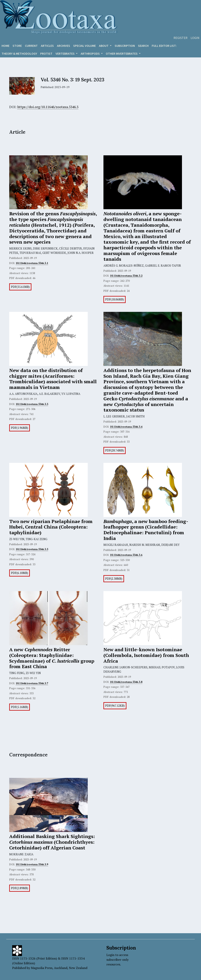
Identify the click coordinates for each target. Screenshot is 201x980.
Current (31, 46)
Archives (63, 46)
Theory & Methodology (19, 53)
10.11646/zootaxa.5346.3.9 (32, 864)
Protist (46, 53)
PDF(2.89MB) (20, 888)
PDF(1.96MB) (20, 428)
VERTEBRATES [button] (65, 53)
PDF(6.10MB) (20, 573)
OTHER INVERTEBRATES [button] (122, 53)
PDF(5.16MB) (20, 707)
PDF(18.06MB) (115, 299)
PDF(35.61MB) (20, 287)
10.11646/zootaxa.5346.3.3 (32, 404)
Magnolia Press (42, 968)
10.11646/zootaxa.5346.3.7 (32, 683)
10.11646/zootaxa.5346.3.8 (126, 682)
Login (195, 38)
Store (17, 46)
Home (5, 46)
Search (143, 46)
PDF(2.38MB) (114, 579)
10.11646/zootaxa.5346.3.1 (32, 263)
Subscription (125, 46)
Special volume (85, 46)
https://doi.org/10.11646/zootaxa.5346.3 (48, 107)
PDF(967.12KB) (115, 706)
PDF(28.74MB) (115, 450)
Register (180, 38)
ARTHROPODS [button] (90, 53)
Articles (47, 46)
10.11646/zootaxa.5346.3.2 (126, 276)
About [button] (104, 46)
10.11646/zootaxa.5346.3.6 (126, 555)
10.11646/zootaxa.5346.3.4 (126, 427)
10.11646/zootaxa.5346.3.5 (32, 549)
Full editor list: (164, 46)
